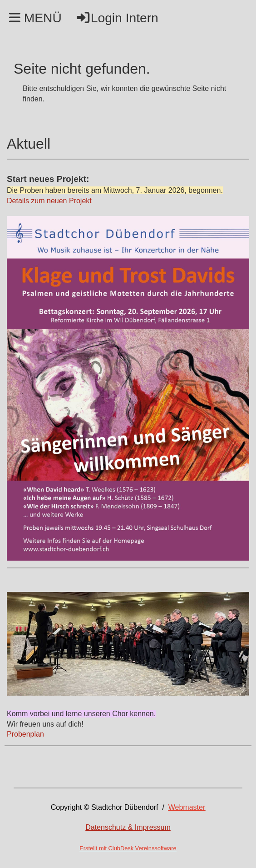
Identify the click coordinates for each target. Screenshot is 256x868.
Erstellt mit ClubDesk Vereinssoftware (128, 848)
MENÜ (35, 18)
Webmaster (187, 807)
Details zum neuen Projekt (50, 201)
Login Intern (117, 18)
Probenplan (25, 734)
